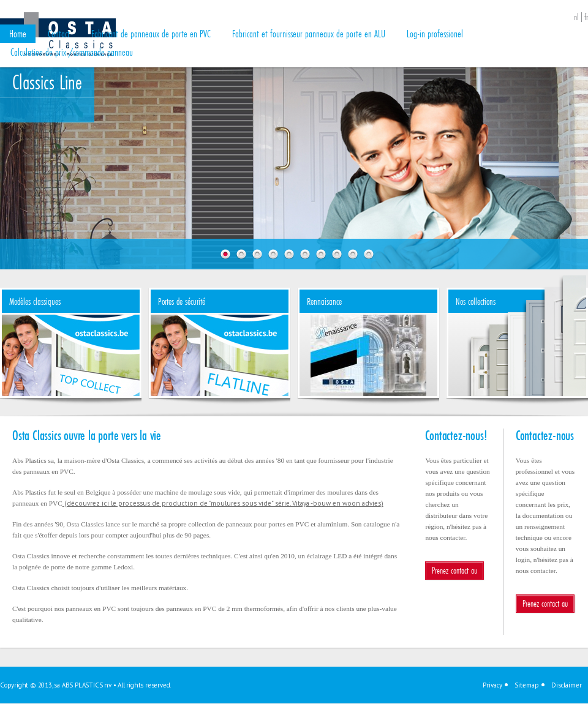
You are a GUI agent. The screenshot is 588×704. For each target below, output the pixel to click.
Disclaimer (567, 685)
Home (18, 33)
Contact (59, 33)
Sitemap (527, 685)
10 (369, 254)
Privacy (492, 685)
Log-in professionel (435, 33)
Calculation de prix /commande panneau (72, 52)
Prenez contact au (454, 570)
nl (576, 17)
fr (586, 17)
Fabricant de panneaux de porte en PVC (151, 33)
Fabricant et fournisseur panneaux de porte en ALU (309, 33)
